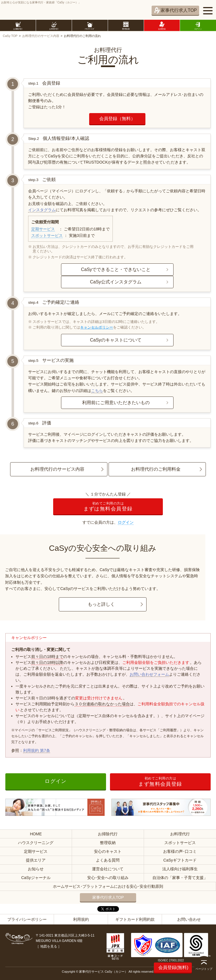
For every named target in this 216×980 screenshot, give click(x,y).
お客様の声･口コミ (180, 851)
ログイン (126, 522)
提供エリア (36, 860)
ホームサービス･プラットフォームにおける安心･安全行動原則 (108, 886)
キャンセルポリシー (97, 327)
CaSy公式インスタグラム (116, 282)
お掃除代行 (108, 834)
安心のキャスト (108, 851)
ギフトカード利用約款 (135, 919)
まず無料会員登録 (160, 782)
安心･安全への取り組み (108, 878)
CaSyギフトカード (180, 860)
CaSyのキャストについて (116, 340)
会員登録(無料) (173, 967)
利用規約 (81, 919)
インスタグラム (42, 210)
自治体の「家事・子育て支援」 (180, 878)
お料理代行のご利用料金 (156, 469)
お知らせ (36, 869)
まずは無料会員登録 (108, 507)
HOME (36, 834)
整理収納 (108, 843)
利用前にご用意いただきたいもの (116, 403)
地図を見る (49, 946)
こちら (97, 391)
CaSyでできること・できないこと (116, 269)
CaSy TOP (10, 36)
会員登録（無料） (117, 119)
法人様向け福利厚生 (180, 869)
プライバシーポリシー (27, 919)
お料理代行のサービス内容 (41, 36)
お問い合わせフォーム (149, 674)
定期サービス (43, 229)
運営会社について (108, 869)
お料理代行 (180, 834)
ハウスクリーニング (36, 843)
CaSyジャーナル (36, 878)
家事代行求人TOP (179, 10)
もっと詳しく (101, 604)
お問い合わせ (189, 919)
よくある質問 (108, 860)
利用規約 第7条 (37, 750)
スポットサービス (47, 235)
